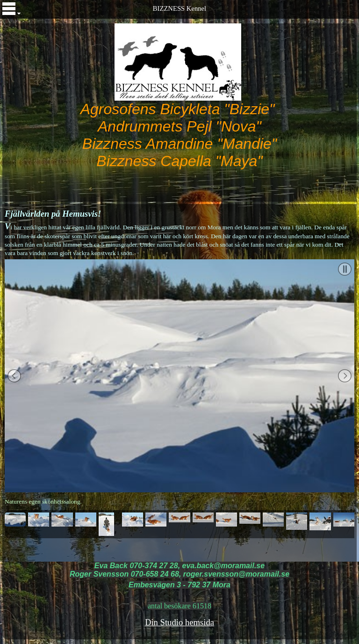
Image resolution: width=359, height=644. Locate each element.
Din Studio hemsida (179, 622)
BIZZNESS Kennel (179, 8)
